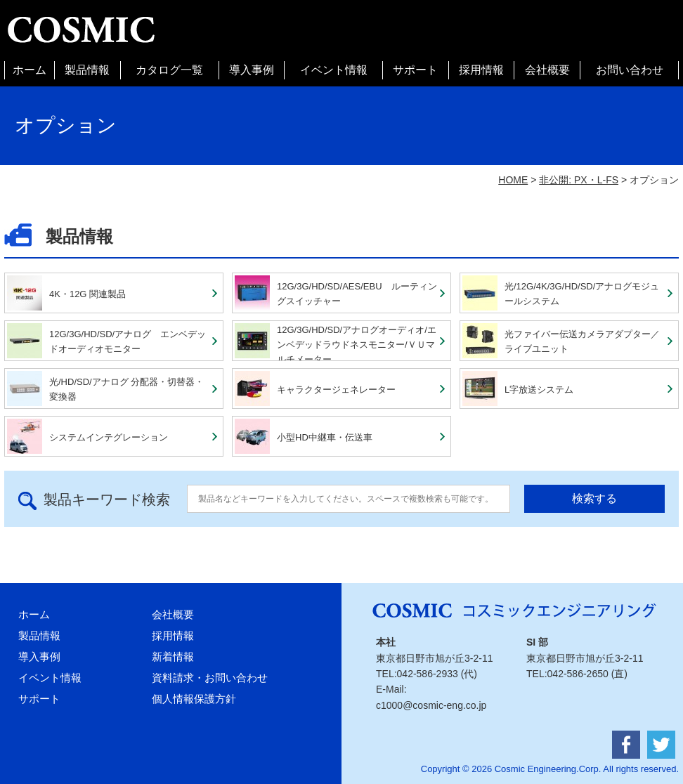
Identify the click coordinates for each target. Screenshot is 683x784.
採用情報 (481, 70)
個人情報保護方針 (194, 699)
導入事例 (252, 70)
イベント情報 (334, 70)
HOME (513, 180)
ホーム (30, 70)
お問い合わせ (630, 70)
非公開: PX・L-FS (579, 180)
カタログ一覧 (169, 70)
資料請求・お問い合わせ (210, 678)
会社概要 (547, 70)
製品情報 (87, 70)
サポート (415, 70)
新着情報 (173, 656)
